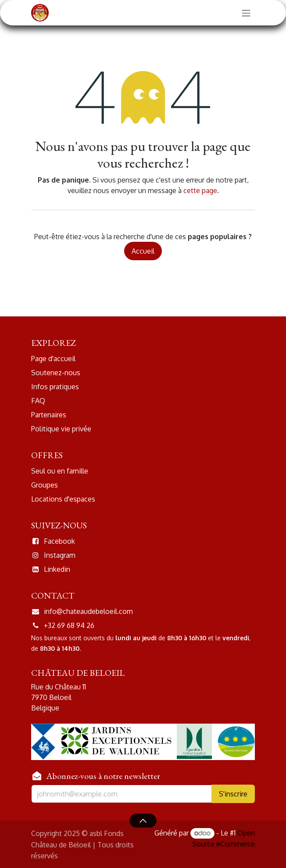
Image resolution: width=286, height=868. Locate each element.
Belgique (45, 708)
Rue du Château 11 (59, 687)
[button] (143, 821)
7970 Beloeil (52, 697)
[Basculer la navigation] (246, 13)
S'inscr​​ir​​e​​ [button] (233, 794)
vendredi (236, 638)
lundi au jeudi (135, 638)
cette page (200, 190)
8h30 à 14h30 (59, 648)
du (110, 638)
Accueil (143, 251)
